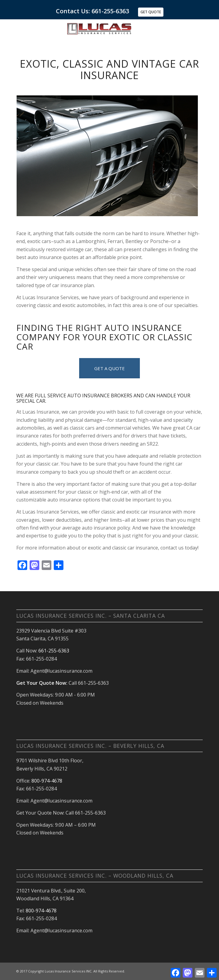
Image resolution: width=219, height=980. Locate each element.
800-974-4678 (47, 781)
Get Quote (151, 12)
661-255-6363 (54, 651)
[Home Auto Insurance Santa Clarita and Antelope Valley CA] (128, 31)
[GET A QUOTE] (109, 368)
